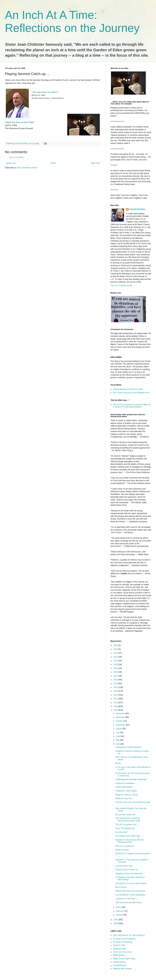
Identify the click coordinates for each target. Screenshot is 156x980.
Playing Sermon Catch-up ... (128, 870)
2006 (116, 924)
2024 (116, 649)
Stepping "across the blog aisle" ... (130, 874)
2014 (116, 687)
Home (53, 163)
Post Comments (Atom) (27, 168)
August (119, 729)
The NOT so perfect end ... (127, 825)
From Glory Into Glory (122, 952)
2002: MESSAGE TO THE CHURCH (129, 935)
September (121, 725)
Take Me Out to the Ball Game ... (130, 903)
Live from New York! (124, 866)
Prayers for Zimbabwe (125, 783)
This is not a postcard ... (126, 846)
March (119, 907)
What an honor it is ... (125, 798)
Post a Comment (16, 157)
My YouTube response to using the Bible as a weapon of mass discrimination (132, 406)
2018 (116, 672)
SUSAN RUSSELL (137, 209)
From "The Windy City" (125, 828)
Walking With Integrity (122, 969)
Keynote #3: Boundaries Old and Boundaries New (129, 841)
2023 (116, 653)
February (120, 911)
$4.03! (118, 763)
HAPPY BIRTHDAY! (124, 787)
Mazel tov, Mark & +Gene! (127, 795)
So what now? (121, 832)
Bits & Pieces (121, 887)
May (118, 740)
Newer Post (11, 163)
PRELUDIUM (119, 955)
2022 (116, 657)
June (118, 736)
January (120, 915)
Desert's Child (119, 945)
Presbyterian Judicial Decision (128, 747)
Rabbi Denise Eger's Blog (124, 959)
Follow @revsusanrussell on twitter (128, 389)
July (118, 733)
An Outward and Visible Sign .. (129, 836)
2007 (116, 920)
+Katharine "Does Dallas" (126, 791)
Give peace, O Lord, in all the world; (131, 883)
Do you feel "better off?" (126, 815)
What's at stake (122, 850)
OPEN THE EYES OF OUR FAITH (130, 891)
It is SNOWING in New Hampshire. (130, 895)
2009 (116, 706)
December (121, 714)
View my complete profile (121, 286)
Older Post (95, 163)
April (118, 744)
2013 (116, 691)
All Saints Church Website (124, 939)
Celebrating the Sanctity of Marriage (131, 779)
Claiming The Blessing (123, 942)
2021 (116, 661)
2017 (116, 676)
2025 (116, 645)
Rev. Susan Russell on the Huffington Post (131, 393)
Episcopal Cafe (120, 949)
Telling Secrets (119, 962)
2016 (116, 680)
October (120, 721)
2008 (116, 710)
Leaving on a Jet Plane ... (126, 899)
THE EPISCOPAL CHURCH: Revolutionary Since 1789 (128, 819)
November (121, 717)
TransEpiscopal (120, 965)
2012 (116, 695)
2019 (116, 668)
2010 (116, 703)
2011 (116, 699)
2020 (116, 665)
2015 (116, 684)
